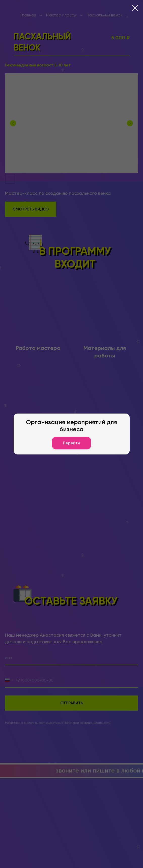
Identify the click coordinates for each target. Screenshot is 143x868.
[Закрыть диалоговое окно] (135, 8)
